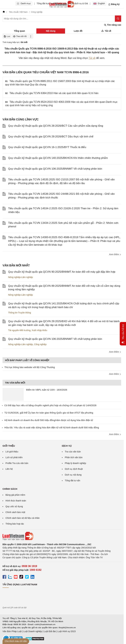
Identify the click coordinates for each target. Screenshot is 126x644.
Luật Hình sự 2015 (67, 631)
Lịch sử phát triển (14, 457)
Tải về (92, 58)
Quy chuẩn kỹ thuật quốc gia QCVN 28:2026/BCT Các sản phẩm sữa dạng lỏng (56, 126)
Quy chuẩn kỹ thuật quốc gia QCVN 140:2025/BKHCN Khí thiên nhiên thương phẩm (58, 158)
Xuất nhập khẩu (39, 330)
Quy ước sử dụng (14, 506)
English (99, 3)
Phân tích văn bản (74, 457)
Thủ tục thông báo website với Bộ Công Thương (30, 367)
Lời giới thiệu (12, 452)
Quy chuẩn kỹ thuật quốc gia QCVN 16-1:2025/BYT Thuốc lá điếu (47, 147)
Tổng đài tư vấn (73, 481)
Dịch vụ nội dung (73, 475)
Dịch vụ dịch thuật (74, 469)
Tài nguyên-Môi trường (19, 330)
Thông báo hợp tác (15, 524)
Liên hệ (9, 469)
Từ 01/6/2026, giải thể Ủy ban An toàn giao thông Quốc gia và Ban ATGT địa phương (49, 413)
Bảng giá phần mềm (15, 495)
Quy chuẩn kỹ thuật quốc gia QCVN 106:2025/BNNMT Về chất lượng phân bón (55, 169)
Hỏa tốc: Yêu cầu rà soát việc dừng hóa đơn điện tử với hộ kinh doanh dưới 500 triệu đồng (52, 427)
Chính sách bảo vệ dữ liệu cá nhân (22, 518)
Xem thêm (115, 254)
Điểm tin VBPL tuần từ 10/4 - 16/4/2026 (47, 390)
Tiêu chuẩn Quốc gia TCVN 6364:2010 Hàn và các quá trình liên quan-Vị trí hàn (54, 93)
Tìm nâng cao (113, 25)
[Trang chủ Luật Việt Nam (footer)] (62, 536)
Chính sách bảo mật (15, 512)
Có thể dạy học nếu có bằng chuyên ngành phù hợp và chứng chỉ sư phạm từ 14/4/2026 (50, 405)
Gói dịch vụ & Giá (79, 3)
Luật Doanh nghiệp (33, 631)
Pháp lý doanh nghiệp (76, 463)
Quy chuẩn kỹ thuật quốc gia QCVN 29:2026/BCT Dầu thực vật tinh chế (51, 137)
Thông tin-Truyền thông (20, 313)
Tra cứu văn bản (73, 452)
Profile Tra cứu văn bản (17, 463)
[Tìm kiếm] (118, 19)
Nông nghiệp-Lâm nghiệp (21, 277)
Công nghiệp (40, 344)
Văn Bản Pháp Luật (12, 631)
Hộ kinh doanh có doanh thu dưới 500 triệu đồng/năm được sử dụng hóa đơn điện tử (49, 420)
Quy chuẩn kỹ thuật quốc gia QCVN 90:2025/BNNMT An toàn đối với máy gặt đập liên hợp (62, 272)
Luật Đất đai (50, 631)
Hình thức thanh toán (16, 501)
